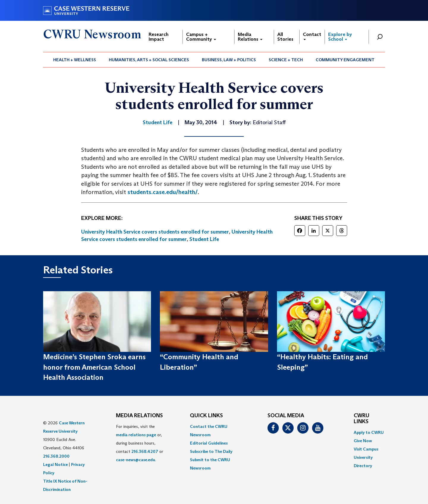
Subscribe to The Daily (211, 451)
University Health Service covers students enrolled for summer (155, 232)
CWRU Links (362, 419)
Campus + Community (201, 37)
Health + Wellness (75, 60)
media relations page (136, 435)
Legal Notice (55, 464)
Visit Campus (366, 449)
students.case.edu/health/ (163, 192)
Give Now (363, 441)
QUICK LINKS (206, 416)
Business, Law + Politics (229, 60)
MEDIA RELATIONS (139, 416)
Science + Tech (286, 60)
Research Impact (159, 37)
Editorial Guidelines (209, 443)
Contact (312, 36)
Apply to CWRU (369, 432)
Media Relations (250, 37)
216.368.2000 (56, 456)
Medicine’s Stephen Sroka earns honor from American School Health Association (94, 367)
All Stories (285, 37)
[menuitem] (75, 60)
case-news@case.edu (136, 460)
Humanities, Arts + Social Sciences (149, 60)
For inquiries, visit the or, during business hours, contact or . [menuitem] (140, 443)
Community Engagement (345, 60)
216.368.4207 (145, 451)
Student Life (204, 239)
